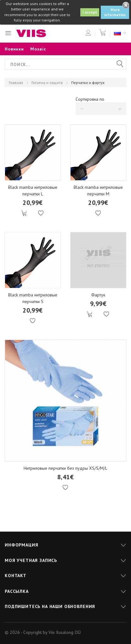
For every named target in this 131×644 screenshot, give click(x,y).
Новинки (14, 49)
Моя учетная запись (31, 560)
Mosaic (38, 49)
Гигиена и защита (47, 83)
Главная (16, 83)
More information (115, 12)
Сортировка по (90, 99)
